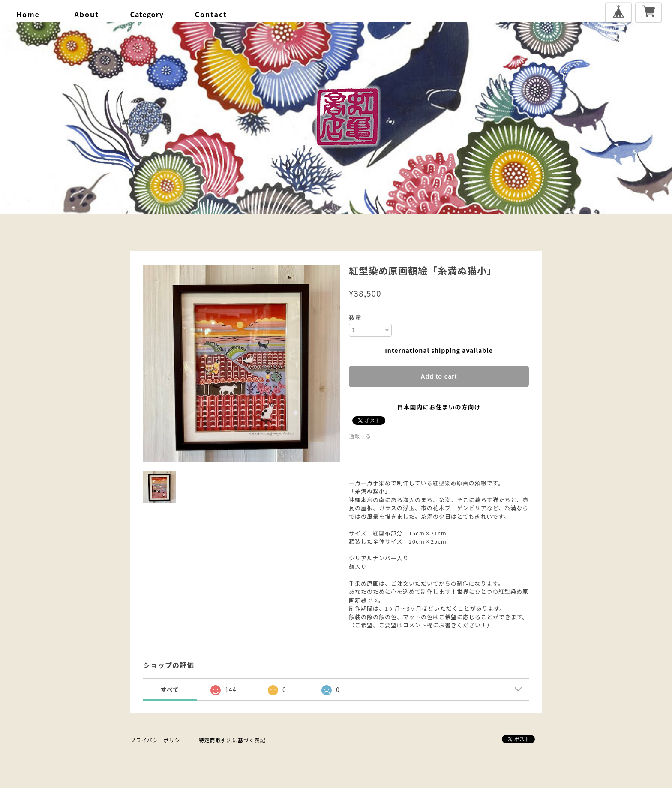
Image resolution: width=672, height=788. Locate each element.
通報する (360, 436)
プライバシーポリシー (158, 740)
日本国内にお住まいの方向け (439, 407)
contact (211, 14)
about (87, 14)
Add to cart (439, 376)
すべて (170, 689)
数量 (355, 317)
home (28, 14)
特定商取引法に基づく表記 (232, 740)
